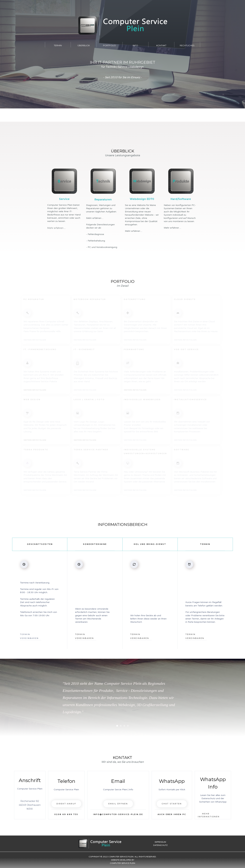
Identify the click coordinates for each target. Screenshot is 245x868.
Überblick (84, 45)
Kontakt (161, 45)
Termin (58, 45)
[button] (192, 698)
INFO (135, 45)
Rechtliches (187, 45)
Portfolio (109, 45)
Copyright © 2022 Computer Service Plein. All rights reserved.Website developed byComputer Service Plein (123, 860)
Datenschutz (160, 845)
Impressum (160, 842)
